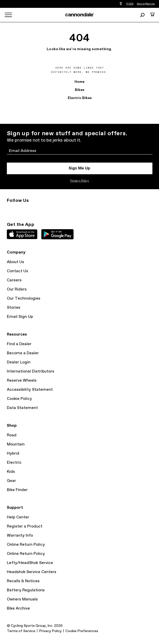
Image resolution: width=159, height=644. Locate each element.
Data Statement (22, 408)
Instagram (10, 210)
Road (12, 435)
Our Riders (17, 289)
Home (79, 82)
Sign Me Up (79, 168)
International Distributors (31, 371)
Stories (14, 308)
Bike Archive (18, 608)
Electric (14, 463)
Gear (11, 481)
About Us (15, 262)
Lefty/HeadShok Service (30, 563)
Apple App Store (22, 234)
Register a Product (25, 526)
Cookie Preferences (82, 631)
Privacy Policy (80, 181)
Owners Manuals (22, 599)
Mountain (16, 444)
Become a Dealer (23, 353)
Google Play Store (57, 234)
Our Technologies (24, 298)
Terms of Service (21, 631)
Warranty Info (20, 535)
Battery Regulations (26, 590)
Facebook (32, 210)
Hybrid (13, 453)
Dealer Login (19, 362)
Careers (14, 280)
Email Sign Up (20, 317)
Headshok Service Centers (32, 572)
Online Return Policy (26, 545)
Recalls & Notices (23, 581)
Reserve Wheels (22, 380)
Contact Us (17, 271)
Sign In (141, 4)
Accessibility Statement (30, 390)
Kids (11, 472)
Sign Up (150, 4)
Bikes (79, 90)
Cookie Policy (19, 399)
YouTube (43, 210)
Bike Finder (17, 490)
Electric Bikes (80, 98)
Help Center (18, 517)
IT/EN (130, 4)
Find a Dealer (19, 344)
